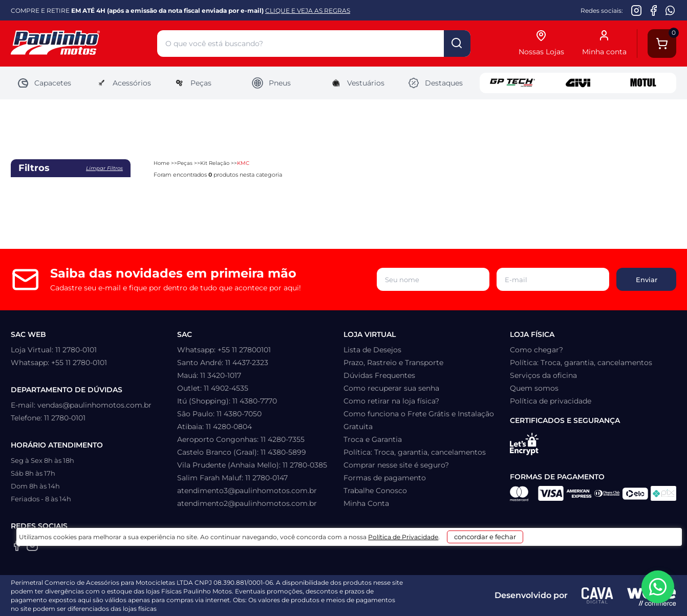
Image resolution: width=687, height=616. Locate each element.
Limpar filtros (104, 168)
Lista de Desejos (372, 350)
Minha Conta (366, 503)
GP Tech (512, 83)
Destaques (435, 83)
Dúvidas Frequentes (379, 375)
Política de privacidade (551, 401)
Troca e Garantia (373, 439)
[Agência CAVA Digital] (597, 596)
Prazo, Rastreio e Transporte (393, 363)
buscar (457, 44)
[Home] (84, 44)
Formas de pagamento (385, 478)
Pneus (271, 83)
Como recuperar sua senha (391, 388)
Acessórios (123, 83)
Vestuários (357, 83)
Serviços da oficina (543, 375)
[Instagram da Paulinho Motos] (637, 10)
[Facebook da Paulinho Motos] (653, 10)
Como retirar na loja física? (391, 401)
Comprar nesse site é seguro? (396, 465)
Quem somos (534, 388)
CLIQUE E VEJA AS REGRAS (308, 10)
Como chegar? (536, 350)
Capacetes (44, 83)
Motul (643, 83)
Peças (192, 83)
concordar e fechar (496, 598)
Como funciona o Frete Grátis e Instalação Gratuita (419, 420)
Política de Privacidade (393, 601)
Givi (578, 83)
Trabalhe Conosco (375, 491)
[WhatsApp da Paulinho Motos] (670, 10)
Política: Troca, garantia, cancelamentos (415, 452)
